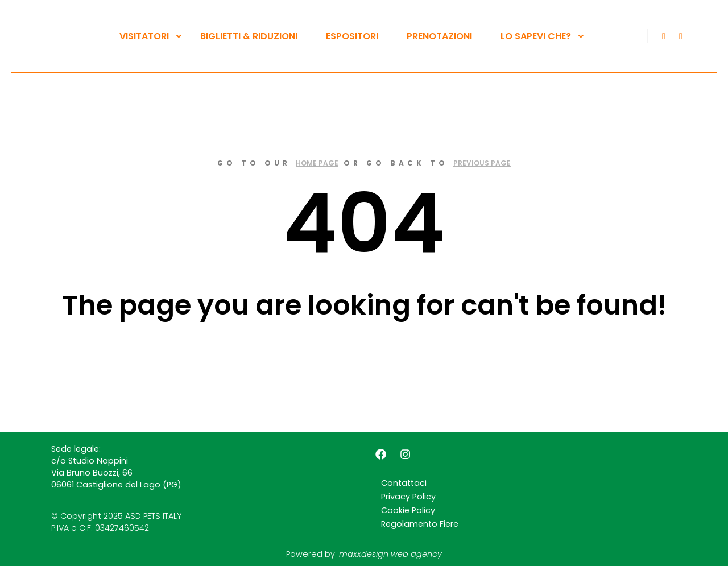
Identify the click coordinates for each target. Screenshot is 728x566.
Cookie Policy (408, 510)
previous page (482, 163)
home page (317, 163)
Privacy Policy (408, 497)
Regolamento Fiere (420, 524)
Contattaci (404, 483)
